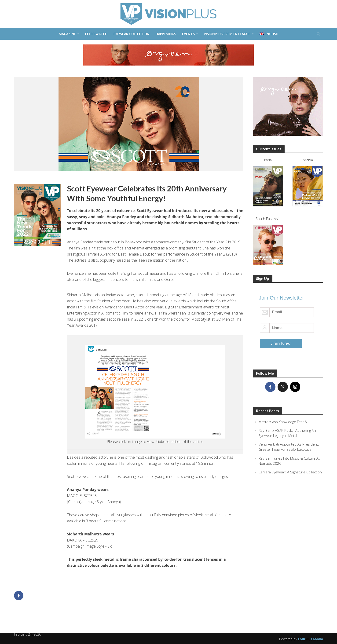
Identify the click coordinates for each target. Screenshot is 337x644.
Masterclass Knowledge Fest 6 (283, 422)
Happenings (166, 34)
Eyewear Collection (132, 34)
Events (188, 34)
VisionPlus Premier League (227, 34)
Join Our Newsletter (281, 298)
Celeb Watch (96, 34)
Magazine (67, 34)
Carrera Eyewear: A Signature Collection (290, 472)
